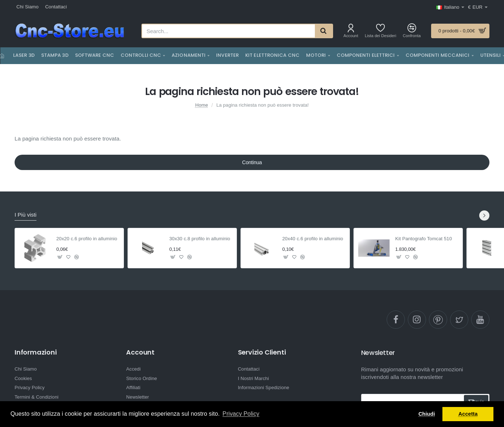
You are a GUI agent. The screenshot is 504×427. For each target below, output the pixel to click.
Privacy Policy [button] (241, 414)
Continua (252, 162)
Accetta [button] (468, 414)
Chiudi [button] (427, 414)
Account (140, 352)
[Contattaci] (56, 7)
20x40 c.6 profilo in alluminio (313, 239)
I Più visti (26, 215)
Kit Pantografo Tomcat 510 (424, 239)
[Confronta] (412, 31)
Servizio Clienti (262, 352)
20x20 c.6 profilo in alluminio (87, 239)
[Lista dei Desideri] (380, 31)
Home (202, 105)
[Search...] (324, 31)
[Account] (351, 31)
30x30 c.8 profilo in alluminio (200, 239)
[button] (60, 257)
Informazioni (36, 352)
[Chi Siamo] (28, 7)
